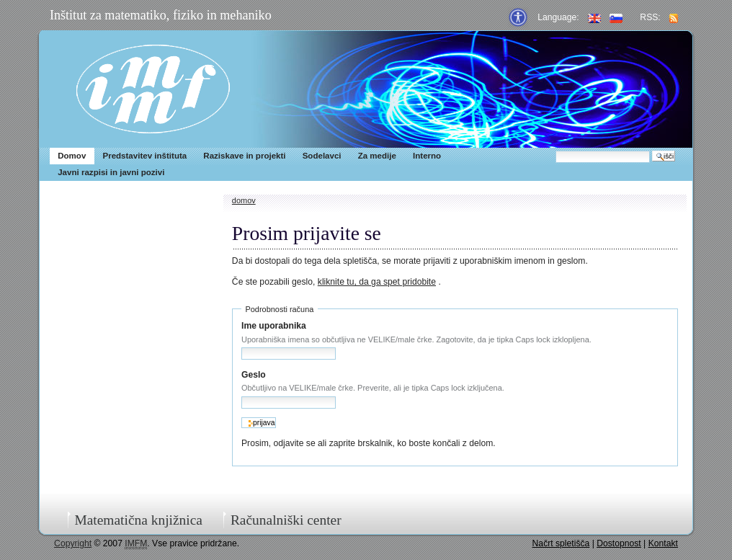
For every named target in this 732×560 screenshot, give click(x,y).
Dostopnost (619, 543)
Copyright (73, 543)
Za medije (377, 156)
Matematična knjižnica (138, 520)
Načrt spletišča (561, 543)
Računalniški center (286, 520)
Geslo (254, 375)
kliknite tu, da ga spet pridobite (377, 282)
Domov (72, 156)
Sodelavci (322, 156)
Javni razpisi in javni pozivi (111, 172)
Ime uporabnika (274, 326)
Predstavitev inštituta (144, 156)
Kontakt (663, 543)
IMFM (153, 89)
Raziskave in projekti (244, 156)
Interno (427, 156)
